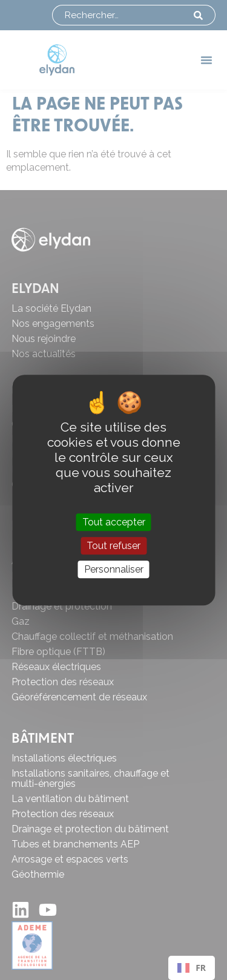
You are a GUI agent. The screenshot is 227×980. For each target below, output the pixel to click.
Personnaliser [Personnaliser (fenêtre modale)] (114, 569)
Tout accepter (114, 522)
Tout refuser (113, 546)
